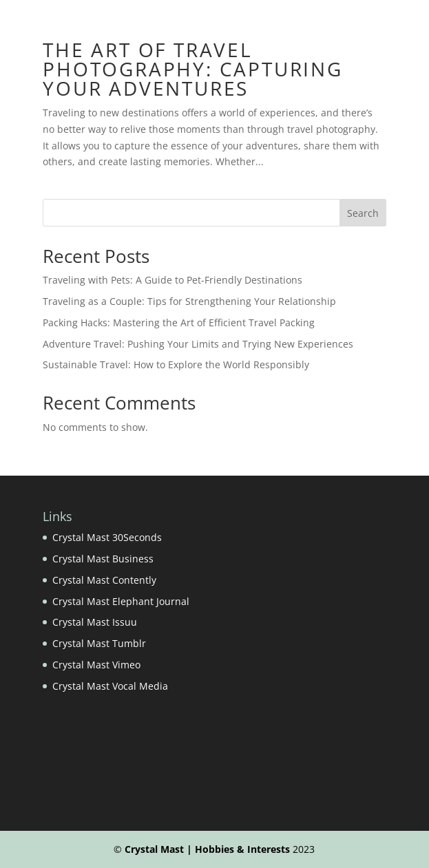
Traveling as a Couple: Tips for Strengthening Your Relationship (189, 301)
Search (363, 213)
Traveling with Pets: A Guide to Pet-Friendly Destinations (172, 280)
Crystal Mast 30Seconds (107, 537)
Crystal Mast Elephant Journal (121, 601)
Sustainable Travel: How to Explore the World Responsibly (176, 364)
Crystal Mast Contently (104, 580)
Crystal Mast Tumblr (99, 643)
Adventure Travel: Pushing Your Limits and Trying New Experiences (198, 344)
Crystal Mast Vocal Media (110, 686)
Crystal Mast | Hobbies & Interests (207, 849)
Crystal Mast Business (103, 559)
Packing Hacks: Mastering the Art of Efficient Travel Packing (179, 322)
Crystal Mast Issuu (95, 622)
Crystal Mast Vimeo (96, 665)
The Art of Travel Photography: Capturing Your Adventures (193, 69)
